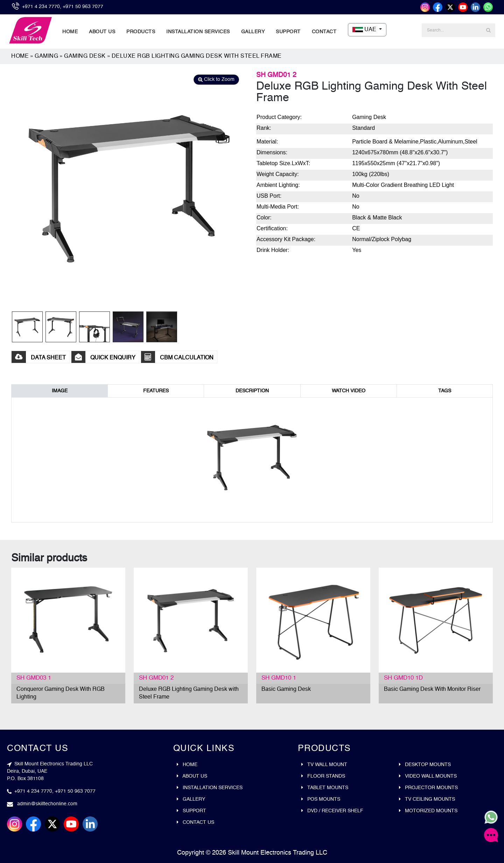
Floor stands (323, 776)
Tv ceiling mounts (427, 799)
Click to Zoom (216, 79)
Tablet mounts (325, 788)
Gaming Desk (85, 56)
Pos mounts (321, 799)
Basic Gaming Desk (286, 689)
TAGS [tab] (445, 391)
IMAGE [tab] (60, 391)
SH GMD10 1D (403, 678)
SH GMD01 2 (156, 678)
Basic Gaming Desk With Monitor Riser (432, 689)
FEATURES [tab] (156, 391)
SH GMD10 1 (279, 678)
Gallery (253, 32)
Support (288, 32)
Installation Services (198, 32)
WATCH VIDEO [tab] (349, 391)
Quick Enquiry (103, 358)
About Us (102, 32)
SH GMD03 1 (34, 678)
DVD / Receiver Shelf (332, 811)
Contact (324, 32)
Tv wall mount (324, 765)
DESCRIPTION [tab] (252, 391)
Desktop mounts (425, 765)
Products (141, 32)
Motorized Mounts (428, 811)
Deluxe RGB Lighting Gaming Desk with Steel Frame (197, 56)
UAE (365, 30)
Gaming (46, 56)
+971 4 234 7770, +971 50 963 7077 (63, 7)
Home (70, 32)
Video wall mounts (428, 776)
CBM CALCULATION (177, 358)
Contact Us (195, 822)
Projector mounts (428, 788)
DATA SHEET (39, 358)
